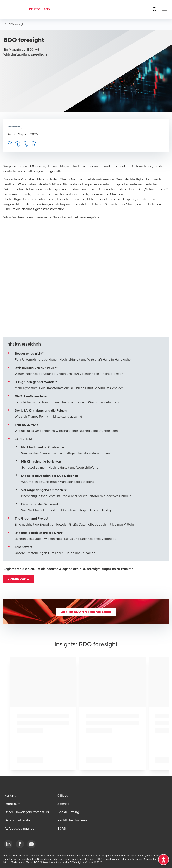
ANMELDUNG (19, 579)
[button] (9, 144)
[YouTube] (31, 844)
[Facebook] (20, 844)
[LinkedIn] (8, 844)
